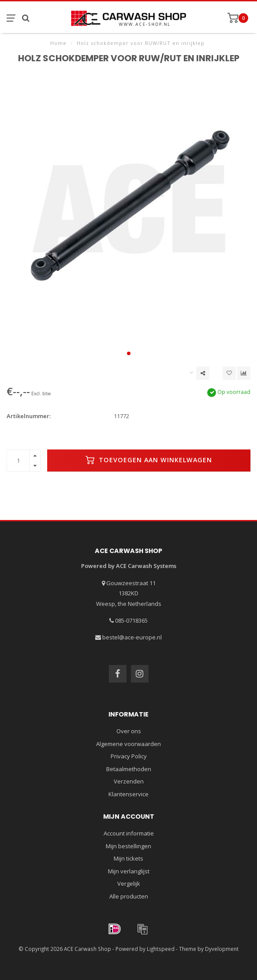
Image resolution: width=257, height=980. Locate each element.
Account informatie (129, 833)
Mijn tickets (128, 858)
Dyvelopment (222, 949)
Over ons (129, 731)
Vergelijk (129, 883)
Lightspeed (161, 949)
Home (58, 43)
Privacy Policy (129, 756)
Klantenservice (128, 794)
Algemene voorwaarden (128, 744)
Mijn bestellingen (128, 846)
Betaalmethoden (129, 769)
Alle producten (129, 896)
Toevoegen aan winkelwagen (149, 460)
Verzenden (129, 781)
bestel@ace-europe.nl (132, 637)
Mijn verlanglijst (129, 871)
